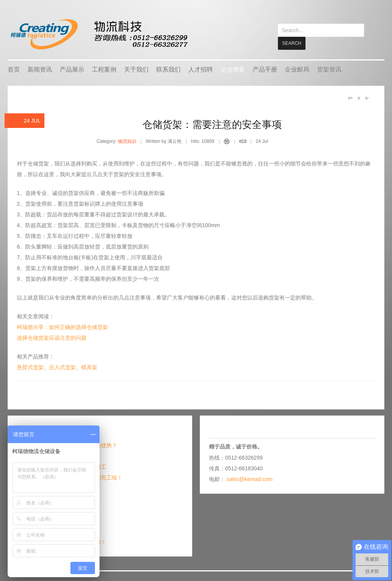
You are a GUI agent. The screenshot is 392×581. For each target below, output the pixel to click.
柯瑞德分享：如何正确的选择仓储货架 (62, 327)
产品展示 (72, 69)
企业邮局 (297, 69)
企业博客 (233, 69)
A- (367, 98)
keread (99, 34)
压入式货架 (62, 367)
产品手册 (265, 69)
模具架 (89, 367)
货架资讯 (329, 69)
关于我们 (136, 69)
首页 (14, 69)
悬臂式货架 (30, 367)
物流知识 (127, 141)
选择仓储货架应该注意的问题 (52, 337)
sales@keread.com (250, 479)
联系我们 (168, 69)
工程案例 (104, 69)
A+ (350, 98)
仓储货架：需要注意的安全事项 (212, 124)
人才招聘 (201, 69)
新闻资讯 (40, 69)
